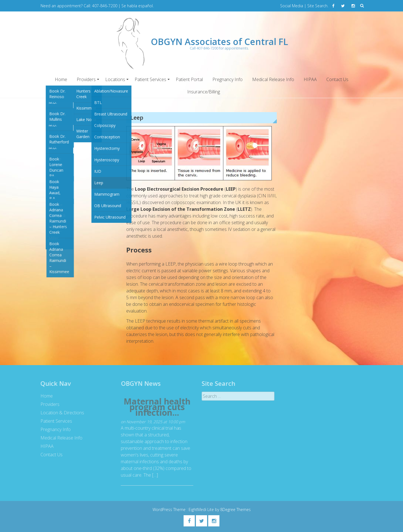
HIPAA (310, 79)
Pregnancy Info (228, 79)
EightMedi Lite (202, 509)
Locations (115, 79)
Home (61, 79)
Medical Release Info (273, 79)
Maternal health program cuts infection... (155, 407)
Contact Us (337, 79)
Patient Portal (189, 79)
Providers (86, 79)
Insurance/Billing (204, 92)
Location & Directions (61, 413)
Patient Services (150, 79)
